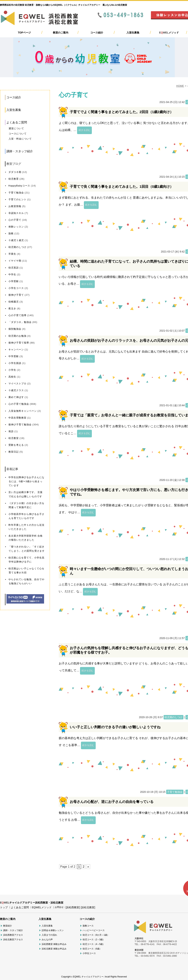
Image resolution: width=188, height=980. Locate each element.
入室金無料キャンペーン (23, 411)
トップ (4, 907)
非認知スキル (16, 213)
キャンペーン (16, 350)
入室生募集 (133, 33)
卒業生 (12, 254)
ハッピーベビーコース (94, 930)
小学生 (12, 370)
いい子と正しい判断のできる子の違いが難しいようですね (115, 727)
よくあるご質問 (17, 122)
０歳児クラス (16, 390)
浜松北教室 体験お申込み (54, 949)
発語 (11, 431)
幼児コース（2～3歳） (94, 940)
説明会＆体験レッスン (53, 930)
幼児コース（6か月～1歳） (96, 935)
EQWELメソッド (42, 907)
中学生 (12, 274)
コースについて (18, 134)
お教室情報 (15, 206)
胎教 (11, 233)
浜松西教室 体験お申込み (54, 944)
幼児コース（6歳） (92, 949)
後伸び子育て (16, 295)
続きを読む (85, 130)
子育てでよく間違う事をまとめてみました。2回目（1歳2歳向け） (122, 112)
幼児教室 (14, 438)
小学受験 (14, 281)
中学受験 (14, 356)
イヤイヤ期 (15, 261)
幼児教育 (14, 179)
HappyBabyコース (19, 186)
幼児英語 (14, 268)
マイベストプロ (17, 384)
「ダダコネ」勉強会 (20, 322)
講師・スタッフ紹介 (20, 151)
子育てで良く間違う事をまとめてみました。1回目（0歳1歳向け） (122, 187)
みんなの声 (47, 940)
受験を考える (16, 445)
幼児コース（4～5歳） (94, 944)
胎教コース (88, 926)
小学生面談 (15, 363)
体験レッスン (16, 227)
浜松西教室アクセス (13, 935)
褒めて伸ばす (16, 397)
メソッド (169, 33)
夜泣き (12, 308)
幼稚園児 (14, 302)
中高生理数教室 (17, 418)
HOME (180, 86)
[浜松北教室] (88, 907)
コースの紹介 (87, 919)
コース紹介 (97, 33)
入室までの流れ (49, 935)
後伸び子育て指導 (19, 343)
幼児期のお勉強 (17, 336)
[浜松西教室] (73, 907)
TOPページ (24, 33)
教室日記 (14, 452)
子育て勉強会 (16, 193)
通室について (16, 128)
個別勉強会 (15, 329)
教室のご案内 (61, 33)
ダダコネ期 (15, 172)
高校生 (12, 377)
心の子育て (15, 220)
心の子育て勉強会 (19, 404)
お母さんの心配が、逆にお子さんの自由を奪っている (112, 802)
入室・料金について (20, 139)
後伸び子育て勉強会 (20, 425)
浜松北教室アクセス (13, 940)
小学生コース (16, 288)
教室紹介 (8, 926)
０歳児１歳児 (16, 240)
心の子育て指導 (17, 315)
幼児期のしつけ (17, 247)
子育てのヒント (17, 199)
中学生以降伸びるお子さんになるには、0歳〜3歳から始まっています (26, 481)
